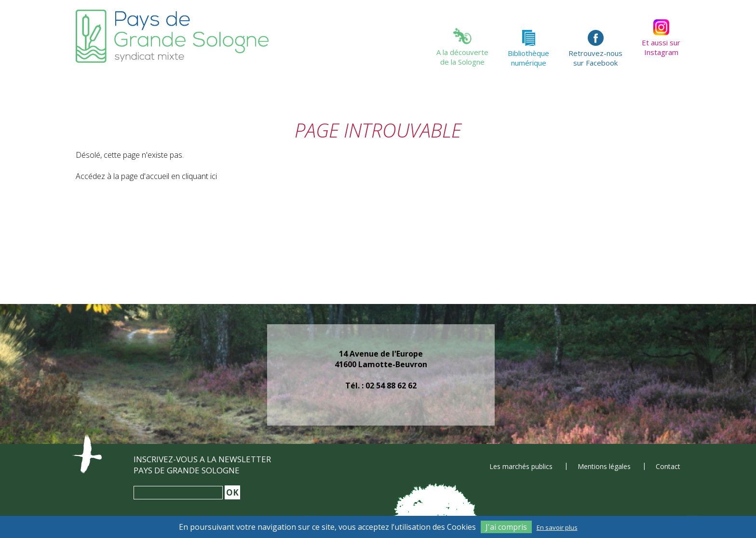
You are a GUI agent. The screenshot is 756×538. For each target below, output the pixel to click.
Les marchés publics (521, 466)
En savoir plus (557, 527)
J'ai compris (506, 527)
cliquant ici (199, 176)
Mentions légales (604, 466)
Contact (668, 466)
